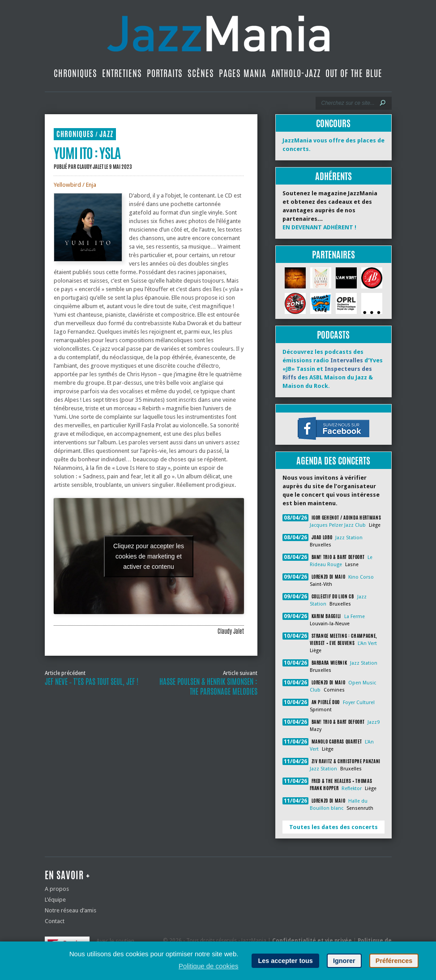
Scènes (201, 73)
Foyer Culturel (359, 703)
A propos (57, 889)
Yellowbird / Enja (75, 185)
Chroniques (75, 73)
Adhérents (333, 176)
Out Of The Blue (354, 73)
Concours (333, 123)
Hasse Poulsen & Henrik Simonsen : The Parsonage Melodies (208, 687)
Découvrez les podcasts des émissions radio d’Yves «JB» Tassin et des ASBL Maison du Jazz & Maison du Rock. (333, 369)
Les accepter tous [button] (285, 961)
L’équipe (55, 900)
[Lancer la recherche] (383, 103)
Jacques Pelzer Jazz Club (338, 525)
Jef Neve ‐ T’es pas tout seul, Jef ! (92, 682)
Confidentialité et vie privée (312, 941)
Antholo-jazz (296, 73)
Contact (55, 921)
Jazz (106, 134)
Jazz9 (374, 722)
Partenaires (333, 255)
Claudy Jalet (90, 167)
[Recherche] (348, 103)
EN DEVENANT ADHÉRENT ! (319, 227)
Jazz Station (349, 538)
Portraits (165, 73)
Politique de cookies (208, 966)
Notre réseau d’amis (71, 910)
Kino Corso (361, 577)
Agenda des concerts (333, 461)
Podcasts (333, 335)
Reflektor (352, 789)
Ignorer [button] (344, 961)
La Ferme (355, 617)
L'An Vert (367, 643)
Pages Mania (243, 73)
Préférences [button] (394, 961)
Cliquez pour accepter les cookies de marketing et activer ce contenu (149, 556)
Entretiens (122, 73)
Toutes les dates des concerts (333, 827)
